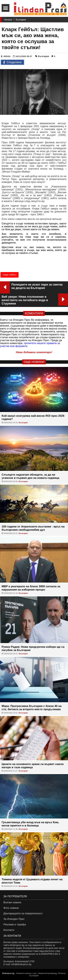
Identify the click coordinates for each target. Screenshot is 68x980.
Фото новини (11, 908)
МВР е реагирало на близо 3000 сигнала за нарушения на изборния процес (31, 588)
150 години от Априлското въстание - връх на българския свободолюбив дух (33, 528)
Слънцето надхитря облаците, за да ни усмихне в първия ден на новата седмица (31, 476)
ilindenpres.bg (8, 973)
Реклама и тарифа (15, 924)
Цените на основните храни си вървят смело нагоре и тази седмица (33, 766)
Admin (6, 56)
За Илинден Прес (14, 919)
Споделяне (12, 63)
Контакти (9, 930)
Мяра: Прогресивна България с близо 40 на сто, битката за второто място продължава (32, 708)
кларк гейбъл (10, 275)
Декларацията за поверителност (23, 913)
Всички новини (12, 902)
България (21, 20)
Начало (8, 20)
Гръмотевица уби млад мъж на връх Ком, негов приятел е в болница (30, 824)
